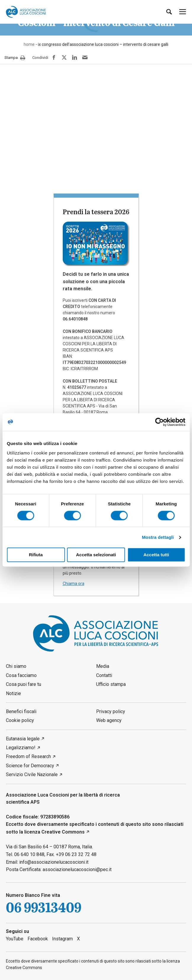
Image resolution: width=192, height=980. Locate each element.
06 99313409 (44, 908)
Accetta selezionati (96, 555)
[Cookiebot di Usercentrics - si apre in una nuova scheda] (159, 422)
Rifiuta (36, 555)
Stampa (15, 58)
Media (103, 666)
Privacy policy (111, 711)
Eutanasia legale (23, 739)
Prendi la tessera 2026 (96, 212)
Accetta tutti (156, 555)
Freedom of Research (28, 756)
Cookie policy (20, 720)
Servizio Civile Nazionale (32, 775)
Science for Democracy (30, 766)
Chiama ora (74, 584)
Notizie (13, 693)
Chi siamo (16, 666)
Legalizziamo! (21, 748)
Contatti (104, 675)
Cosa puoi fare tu (24, 684)
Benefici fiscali (21, 711)
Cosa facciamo (21, 675)
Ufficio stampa (111, 684)
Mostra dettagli (158, 537)
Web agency (109, 720)
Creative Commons (63, 832)
